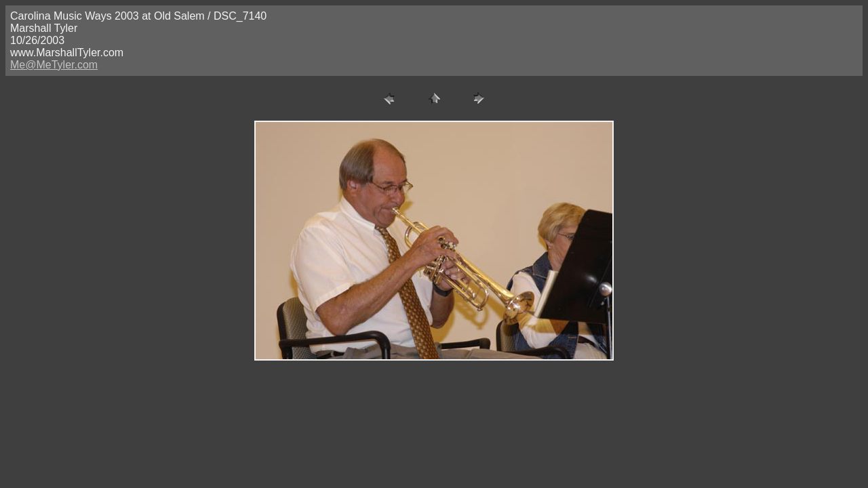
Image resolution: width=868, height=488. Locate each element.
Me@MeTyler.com (54, 65)
